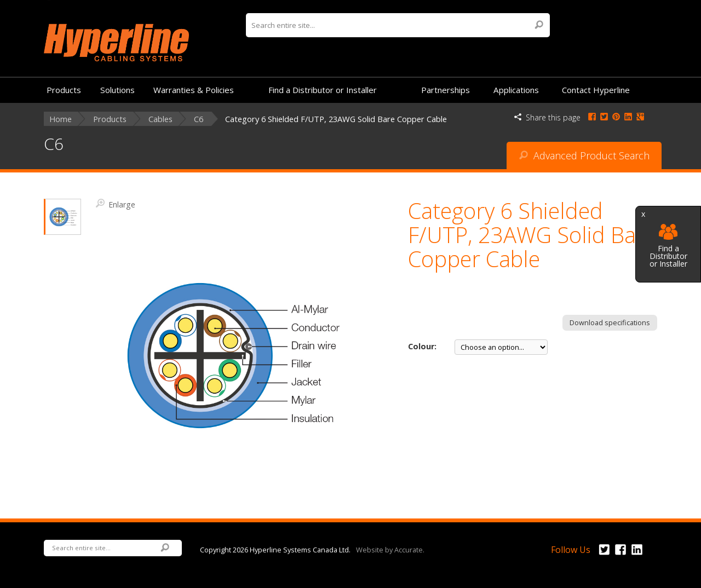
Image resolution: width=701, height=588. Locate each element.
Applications (516, 90)
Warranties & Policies (194, 90)
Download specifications (610, 322)
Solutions (117, 90)
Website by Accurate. (390, 549)
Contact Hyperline (596, 90)
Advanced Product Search (584, 155)
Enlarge (116, 204)
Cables (160, 119)
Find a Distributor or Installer (668, 246)
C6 (199, 119)
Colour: (422, 346)
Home (61, 119)
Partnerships (446, 90)
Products (64, 90)
